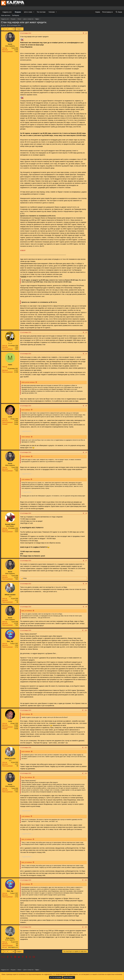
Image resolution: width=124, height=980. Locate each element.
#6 (86, 513)
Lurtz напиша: (26, 479)
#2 (86, 332)
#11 (86, 710)
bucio (4, 25)
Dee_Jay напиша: (27, 777)
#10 (86, 630)
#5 (86, 452)
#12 (86, 748)
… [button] (10, 29)
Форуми (18, 12)
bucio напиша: (26, 410)
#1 (86, 33)
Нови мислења (6, 15)
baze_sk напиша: (27, 611)
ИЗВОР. (23, 250)
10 (13, 29)
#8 (86, 584)
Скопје (16, 424)
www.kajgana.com (13, 947)
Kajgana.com (7, 12)
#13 (86, 773)
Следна (19, 29)
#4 (86, 406)
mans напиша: (26, 437)
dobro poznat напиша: (28, 382)
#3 (86, 354)
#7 (86, 561)
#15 (86, 927)
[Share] (83, 33)
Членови (52, 12)
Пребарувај (15, 15)
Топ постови (41, 12)
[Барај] (119, 12)
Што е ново (28, 12)
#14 (86, 880)
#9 (86, 607)
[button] (34, 12)
